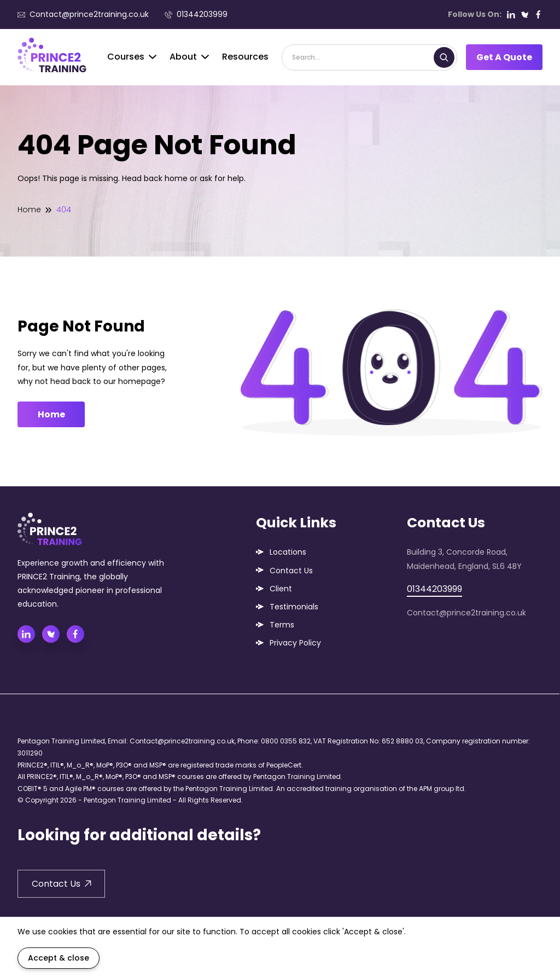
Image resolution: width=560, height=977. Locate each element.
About (189, 57)
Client (281, 589)
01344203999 (196, 14)
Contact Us (291, 571)
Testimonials (294, 607)
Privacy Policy (295, 643)
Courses (132, 57)
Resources (245, 57)
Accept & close (59, 958)
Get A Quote (504, 57)
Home (29, 210)
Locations (288, 552)
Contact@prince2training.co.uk (83, 14)
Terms (282, 625)
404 (64, 210)
